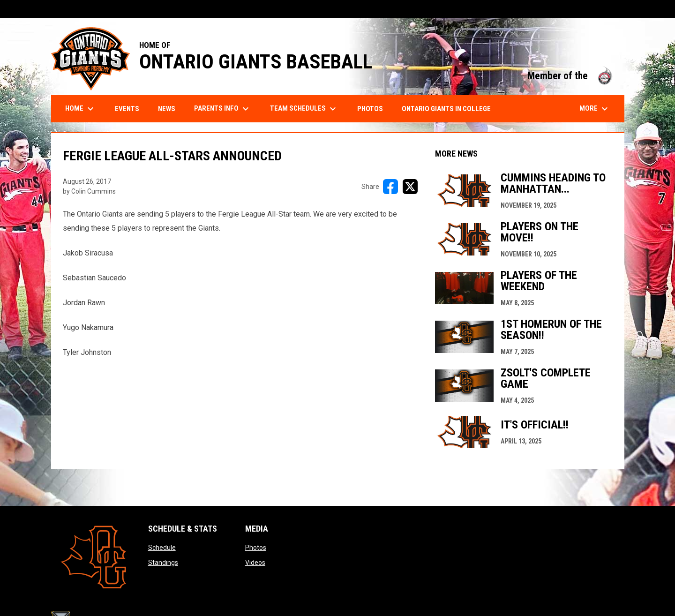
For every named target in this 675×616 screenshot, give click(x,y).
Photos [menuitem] (370, 109)
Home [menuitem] (81, 109)
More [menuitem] (595, 109)
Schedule (162, 548)
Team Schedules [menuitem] (304, 109)
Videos (255, 563)
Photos (256, 548)
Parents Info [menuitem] (223, 109)
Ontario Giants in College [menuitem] (446, 109)
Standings (163, 563)
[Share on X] (410, 187)
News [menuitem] (167, 109)
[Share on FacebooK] (390, 187)
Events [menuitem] (127, 109)
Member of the (571, 76)
